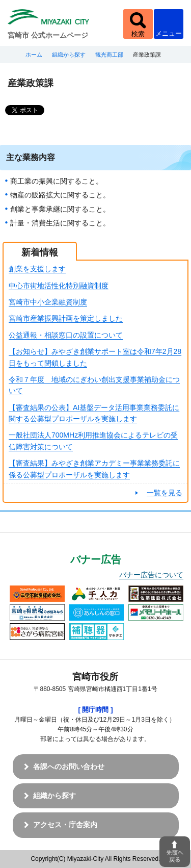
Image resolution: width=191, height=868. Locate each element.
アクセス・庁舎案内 (65, 825)
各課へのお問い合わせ (69, 767)
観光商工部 (109, 55)
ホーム (34, 55)
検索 (138, 34)
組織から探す (69, 55)
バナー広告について (151, 575)
